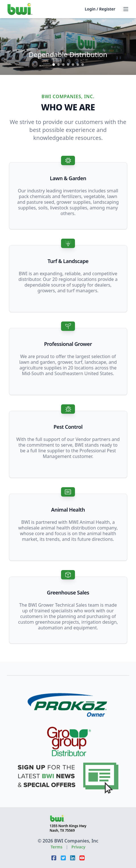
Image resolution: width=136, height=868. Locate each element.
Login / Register (100, 9)
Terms (57, 847)
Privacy (79, 847)
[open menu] (126, 9)
